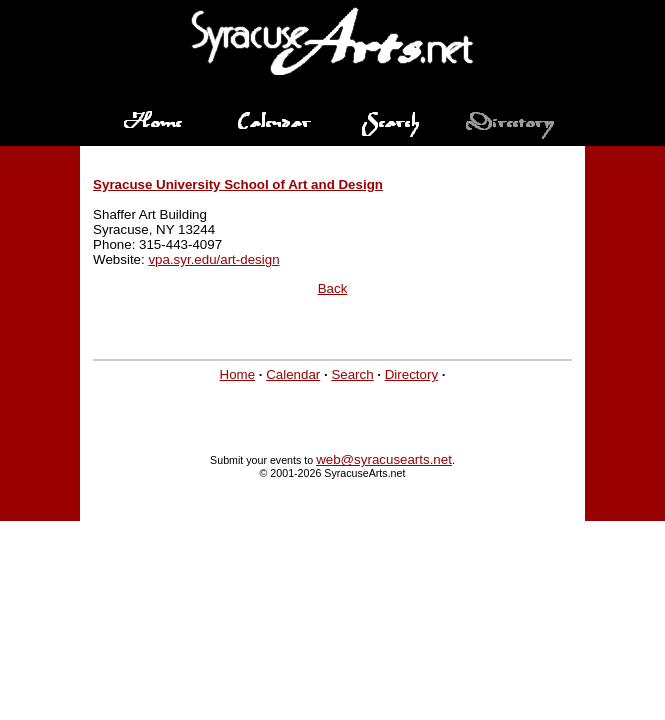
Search (352, 374)
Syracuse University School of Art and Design (238, 184)
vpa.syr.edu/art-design (213, 259)
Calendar (293, 374)
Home (238, 374)
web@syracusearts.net (384, 459)
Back (333, 288)
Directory (411, 374)
